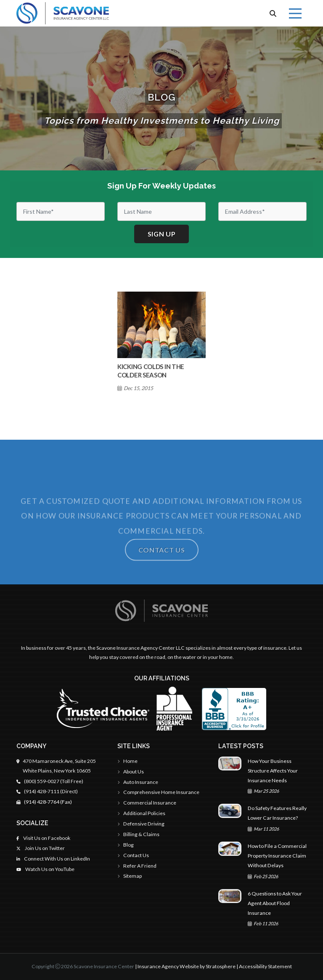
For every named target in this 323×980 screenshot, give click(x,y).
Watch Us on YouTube (45, 869)
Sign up (162, 234)
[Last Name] (161, 211)
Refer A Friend (137, 866)
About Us (131, 772)
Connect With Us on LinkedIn (53, 859)
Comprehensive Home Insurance (158, 792)
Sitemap (130, 876)
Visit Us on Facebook (43, 838)
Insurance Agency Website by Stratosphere (187, 966)
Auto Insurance (138, 782)
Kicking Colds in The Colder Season (151, 371)
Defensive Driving (141, 824)
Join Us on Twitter (41, 848)
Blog (126, 845)
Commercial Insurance (147, 803)
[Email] (262, 211)
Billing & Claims (138, 834)
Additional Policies (141, 813)
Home (127, 761)
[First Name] (61, 211)
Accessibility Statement (265, 966)
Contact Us (133, 855)
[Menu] (295, 13)
